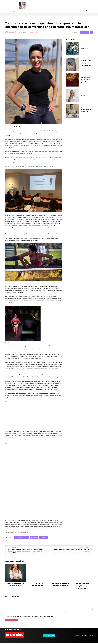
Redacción (13, 32)
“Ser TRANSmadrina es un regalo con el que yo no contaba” (60, 585)
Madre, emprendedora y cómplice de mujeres (86, 110)
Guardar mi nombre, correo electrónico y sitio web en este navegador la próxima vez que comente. (30, 616)
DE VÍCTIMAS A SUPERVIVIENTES (38, 584)
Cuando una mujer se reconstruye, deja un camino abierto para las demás (86, 79)
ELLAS (31, 32)
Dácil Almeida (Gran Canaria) (19, 533)
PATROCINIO (84, 48)
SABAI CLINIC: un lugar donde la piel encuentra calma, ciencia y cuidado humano (86, 64)
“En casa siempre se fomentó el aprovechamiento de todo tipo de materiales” (82, 586)
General (36, 32)
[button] (86, 11)
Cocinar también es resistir (87, 95)
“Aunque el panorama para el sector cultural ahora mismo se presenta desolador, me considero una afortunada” (25, 551)
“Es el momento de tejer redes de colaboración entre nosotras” (72, 550)
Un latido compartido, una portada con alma (16, 584)
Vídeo (12, 11)
